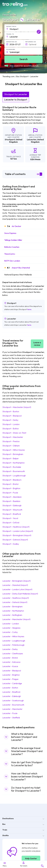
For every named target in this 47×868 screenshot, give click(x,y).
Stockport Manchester (13, 437)
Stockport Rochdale (12, 467)
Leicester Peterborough (13, 645)
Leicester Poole (10, 713)
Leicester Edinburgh (12, 696)
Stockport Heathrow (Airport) (16, 527)
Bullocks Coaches (12, 247)
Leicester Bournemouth (13, 705)
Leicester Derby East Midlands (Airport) (20, 594)
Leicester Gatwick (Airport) (15, 602)
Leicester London (11, 624)
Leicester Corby (10, 632)
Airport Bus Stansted (21, 268)
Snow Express (10, 233)
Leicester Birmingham (12, 606)
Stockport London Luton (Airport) (18, 531)
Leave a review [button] (37, 344)
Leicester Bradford (11, 692)
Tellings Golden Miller (13, 240)
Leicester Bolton (10, 688)
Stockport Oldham (11, 446)
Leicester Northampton (13, 611)
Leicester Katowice (11, 662)
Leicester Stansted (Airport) (15, 585)
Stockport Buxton (11, 411)
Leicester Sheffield (11, 718)
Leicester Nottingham (12, 615)
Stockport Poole (10, 493)
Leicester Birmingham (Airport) (16, 581)
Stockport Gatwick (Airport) (15, 540)
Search (24, 59)
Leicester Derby (10, 649)
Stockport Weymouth (12, 510)
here (29, 309)
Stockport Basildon (11, 501)
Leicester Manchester (12, 709)
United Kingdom (16, 141)
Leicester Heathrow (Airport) (16, 598)
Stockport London (11, 424)
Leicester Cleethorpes (13, 653)
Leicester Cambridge (12, 683)
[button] (24, 28)
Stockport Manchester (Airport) (17, 407)
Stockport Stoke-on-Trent (14, 433)
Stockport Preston (11, 441)
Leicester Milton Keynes (13, 636)
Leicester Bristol (10, 658)
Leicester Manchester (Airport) (16, 619)
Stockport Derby (10, 420)
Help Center (31, 858)
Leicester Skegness (11, 628)
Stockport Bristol (10, 484)
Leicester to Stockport (16, 100)
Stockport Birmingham (13, 454)
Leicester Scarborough (13, 700)
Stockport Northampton (13, 463)
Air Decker (16, 226)
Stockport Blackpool (12, 416)
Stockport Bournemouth (14, 471)
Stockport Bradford (12, 514)
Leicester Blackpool (12, 671)
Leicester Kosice (10, 666)
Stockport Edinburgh (12, 505)
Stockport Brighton (11, 488)
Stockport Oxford (11, 523)
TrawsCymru (10, 254)
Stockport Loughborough (14, 476)
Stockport (10, 139)
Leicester (32, 139)
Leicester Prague (10, 679)
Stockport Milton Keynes (14, 450)
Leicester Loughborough (14, 641)
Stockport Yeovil (10, 518)
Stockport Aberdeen (12, 497)
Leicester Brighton (11, 675)
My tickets (24, 864)
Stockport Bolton (11, 429)
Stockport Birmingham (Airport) (17, 535)
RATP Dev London (12, 261)
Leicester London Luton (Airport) (17, 589)
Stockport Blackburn (12, 480)
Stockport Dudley (11, 544)
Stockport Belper (11, 458)
